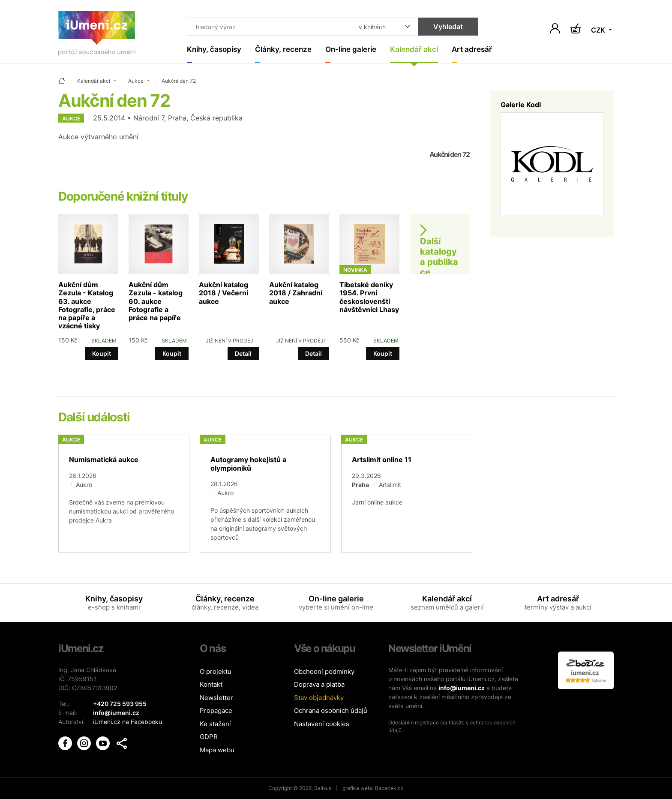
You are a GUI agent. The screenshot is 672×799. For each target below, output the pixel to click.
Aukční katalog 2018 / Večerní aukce (223, 293)
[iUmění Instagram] (85, 743)
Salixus (323, 788)
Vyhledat (448, 27)
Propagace (216, 710)
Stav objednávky (319, 698)
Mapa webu (217, 750)
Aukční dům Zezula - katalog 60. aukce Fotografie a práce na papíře (156, 301)
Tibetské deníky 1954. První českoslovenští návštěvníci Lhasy (369, 297)
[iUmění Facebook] (66, 743)
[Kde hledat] (384, 27)
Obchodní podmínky (324, 671)
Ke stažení (215, 724)
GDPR (209, 737)
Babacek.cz (389, 788)
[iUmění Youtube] (104, 743)
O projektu (216, 671)
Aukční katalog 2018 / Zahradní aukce (296, 293)
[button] (122, 743)
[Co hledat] (268, 27)
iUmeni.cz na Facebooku (127, 722)
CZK (599, 30)
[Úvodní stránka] (97, 35)
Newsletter (216, 698)
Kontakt (211, 684)
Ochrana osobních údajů (331, 710)
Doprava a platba (319, 684)
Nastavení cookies (322, 724)
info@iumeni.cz (462, 688)
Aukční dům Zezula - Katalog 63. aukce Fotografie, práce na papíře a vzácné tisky (87, 305)
